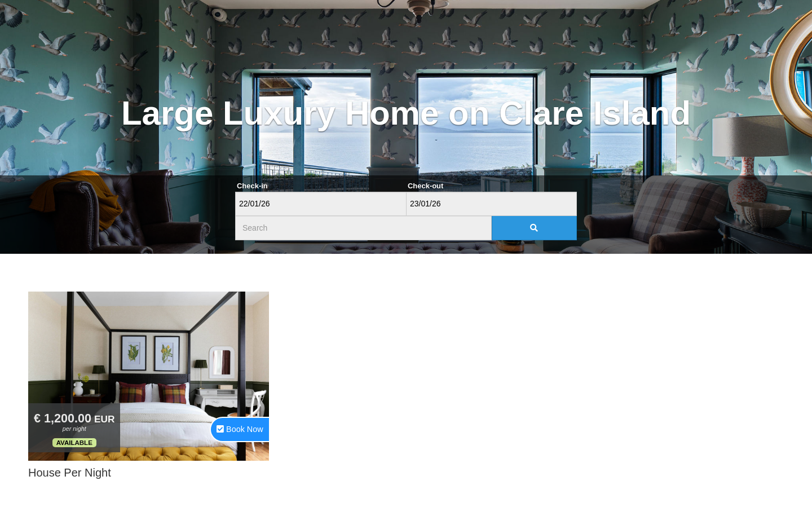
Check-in (252, 186)
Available (74, 443)
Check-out (425, 186)
